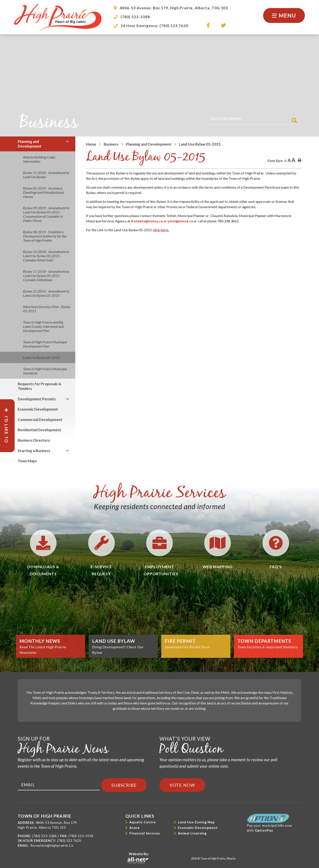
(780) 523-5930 (81, 836)
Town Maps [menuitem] (27, 461)
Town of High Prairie (58, 18)
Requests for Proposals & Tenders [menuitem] (39, 386)
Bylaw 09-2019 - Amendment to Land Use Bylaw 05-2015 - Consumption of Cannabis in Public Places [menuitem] (46, 214)
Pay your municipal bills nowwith (269, 823)
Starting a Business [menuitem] (34, 451)
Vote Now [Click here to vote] (182, 785)
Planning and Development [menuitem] (30, 144)
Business (111, 144)
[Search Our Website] (254, 118)
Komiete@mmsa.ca (147, 221)
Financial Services (145, 833)
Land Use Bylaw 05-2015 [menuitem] (41, 357)
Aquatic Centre (143, 822)
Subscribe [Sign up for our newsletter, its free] (124, 785)
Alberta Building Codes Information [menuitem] (39, 159)
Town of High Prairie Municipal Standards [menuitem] (45, 371)
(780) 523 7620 (69, 841)
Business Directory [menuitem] (34, 440)
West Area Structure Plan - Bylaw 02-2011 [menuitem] (47, 309)
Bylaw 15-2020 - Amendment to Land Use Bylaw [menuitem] (46, 175)
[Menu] (284, 15)
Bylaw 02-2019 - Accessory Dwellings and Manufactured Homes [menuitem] (43, 192)
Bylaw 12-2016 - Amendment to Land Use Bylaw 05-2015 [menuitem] (46, 293)
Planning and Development (149, 144)
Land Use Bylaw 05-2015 (200, 144)
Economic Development (198, 828)
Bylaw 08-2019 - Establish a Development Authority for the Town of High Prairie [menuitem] (45, 236)
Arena (134, 828)
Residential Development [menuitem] (39, 430)
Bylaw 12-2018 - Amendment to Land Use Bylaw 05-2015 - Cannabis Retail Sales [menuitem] (46, 256)
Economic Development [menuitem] (38, 409)
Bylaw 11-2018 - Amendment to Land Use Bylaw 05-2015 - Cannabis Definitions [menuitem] (46, 276)
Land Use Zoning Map (196, 822)
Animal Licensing (192, 833)
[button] (68, 142)
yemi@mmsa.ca (180, 221)
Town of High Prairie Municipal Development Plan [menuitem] (45, 344)
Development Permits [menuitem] (37, 399)
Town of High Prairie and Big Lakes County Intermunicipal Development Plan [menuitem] (44, 326)
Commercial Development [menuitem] (40, 420)
